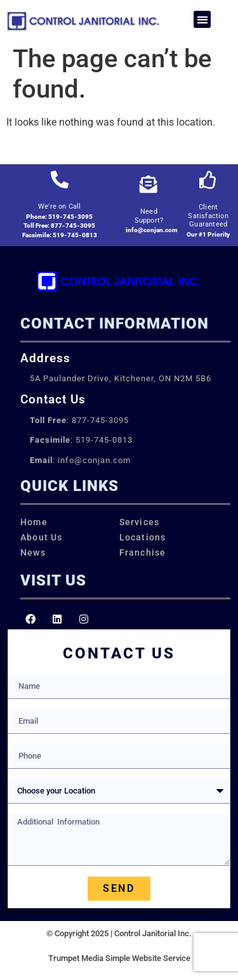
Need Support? (149, 216)
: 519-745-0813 (81, 440)
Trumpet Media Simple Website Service (119, 958)
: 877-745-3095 (79, 420)
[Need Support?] (149, 185)
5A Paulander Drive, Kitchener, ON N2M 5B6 (121, 378)
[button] (202, 19)
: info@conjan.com (80, 460)
